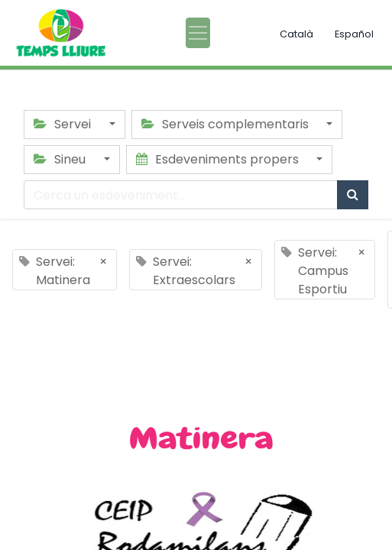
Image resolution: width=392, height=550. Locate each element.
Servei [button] (64, 124)
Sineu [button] (61, 159)
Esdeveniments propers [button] (219, 159)
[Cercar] (353, 195)
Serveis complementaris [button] (227, 124)
